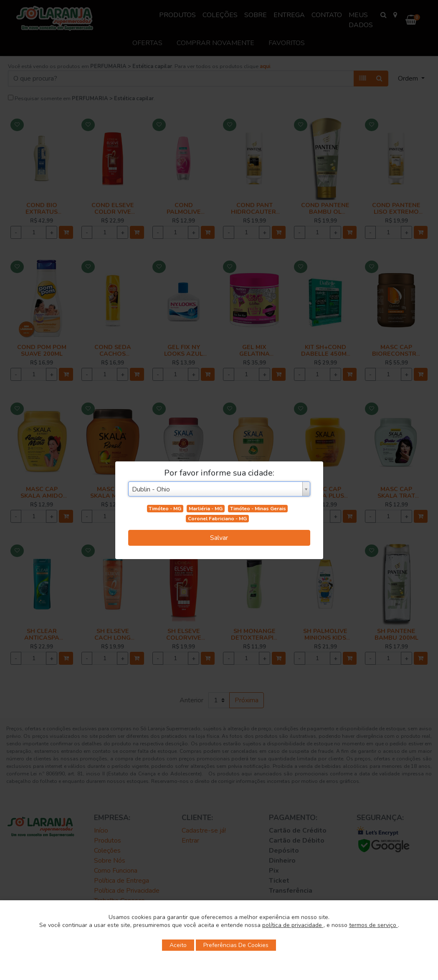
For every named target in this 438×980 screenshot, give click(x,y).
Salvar (219, 538)
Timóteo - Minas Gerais (258, 509)
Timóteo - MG (165, 509)
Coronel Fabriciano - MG (217, 519)
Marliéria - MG (206, 509)
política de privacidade (293, 925)
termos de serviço (373, 925)
